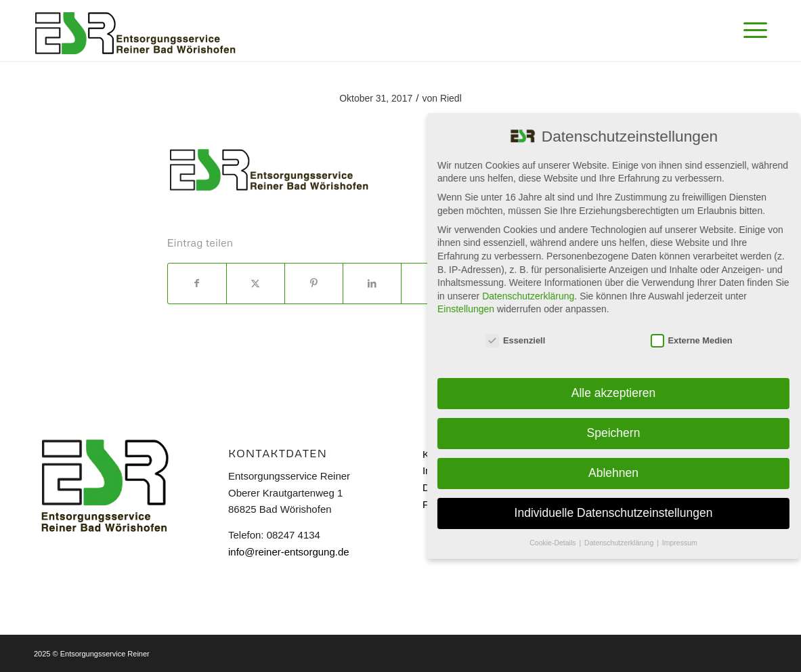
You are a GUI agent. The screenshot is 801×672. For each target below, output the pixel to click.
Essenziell (518, 340)
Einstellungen (468, 309)
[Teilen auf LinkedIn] (372, 283)
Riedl (451, 98)
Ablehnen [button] (615, 473)
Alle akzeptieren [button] (616, 393)
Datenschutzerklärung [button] (622, 543)
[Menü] (751, 30)
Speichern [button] (616, 433)
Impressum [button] (682, 543)
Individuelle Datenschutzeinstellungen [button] (616, 513)
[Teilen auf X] (256, 283)
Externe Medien (694, 340)
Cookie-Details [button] (556, 543)
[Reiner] (135, 30)
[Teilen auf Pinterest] (314, 283)
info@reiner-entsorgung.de (289, 552)
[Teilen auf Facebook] (197, 283)
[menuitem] (751, 30)
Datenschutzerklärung (531, 296)
